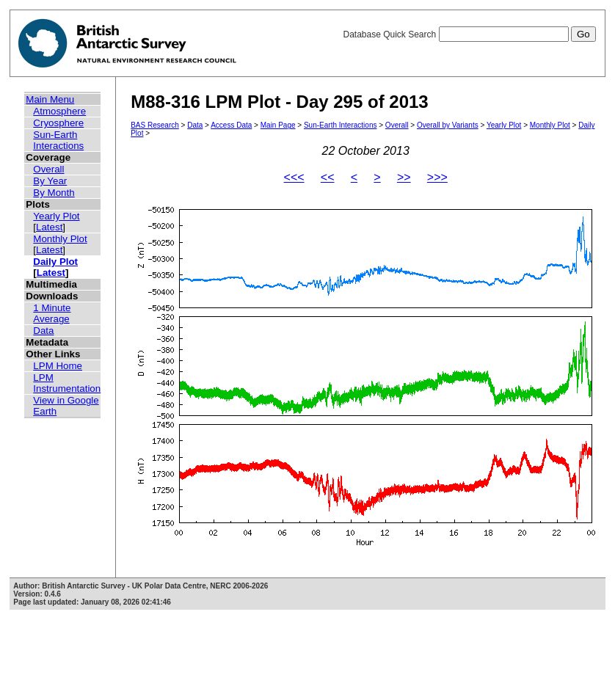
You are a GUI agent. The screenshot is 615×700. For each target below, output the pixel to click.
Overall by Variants (448, 125)
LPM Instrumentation (67, 383)
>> (404, 177)
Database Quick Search (469, 34)
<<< (294, 177)
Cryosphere (58, 123)
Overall (48, 169)
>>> (437, 177)
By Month (54, 193)
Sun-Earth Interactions (58, 140)
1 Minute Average (52, 313)
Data (43, 331)
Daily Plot (55, 262)
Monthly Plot (60, 239)
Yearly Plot (56, 216)
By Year (50, 181)
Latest (49, 227)
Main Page (278, 125)
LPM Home (58, 366)
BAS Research (155, 125)
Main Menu (50, 99)
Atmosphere (59, 111)
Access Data (231, 125)
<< (328, 177)
